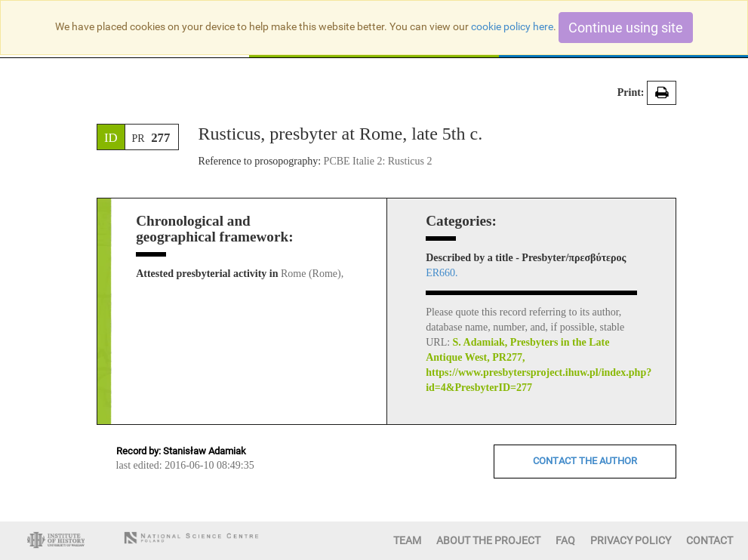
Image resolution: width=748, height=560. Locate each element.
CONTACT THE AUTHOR (585, 461)
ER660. (442, 273)
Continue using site (626, 28)
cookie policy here (512, 26)
